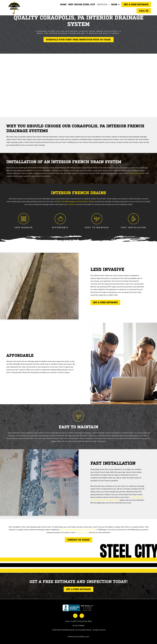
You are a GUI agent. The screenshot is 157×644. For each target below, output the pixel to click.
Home (63, 4)
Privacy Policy (82, 621)
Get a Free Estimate (136, 4)
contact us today (82, 532)
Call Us (144, 11)
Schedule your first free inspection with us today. (79, 40)
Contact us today (135, 173)
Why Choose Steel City (81, 4)
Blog (90, 621)
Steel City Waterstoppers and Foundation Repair (75, 201)
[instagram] (82, 616)
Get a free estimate (105, 302)
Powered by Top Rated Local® (78, 637)
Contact (74, 621)
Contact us (72, 204)
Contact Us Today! (79, 540)
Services (103, 4)
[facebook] (75, 616)
